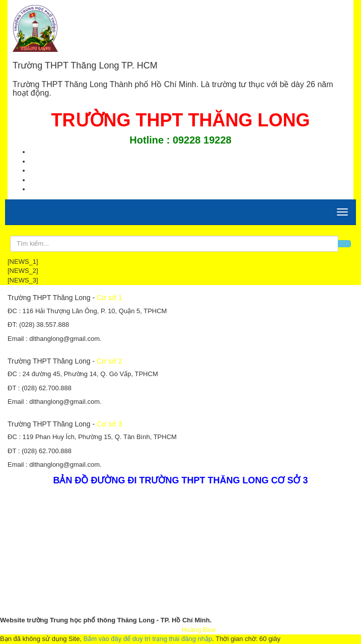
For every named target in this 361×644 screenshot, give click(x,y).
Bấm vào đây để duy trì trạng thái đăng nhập (148, 639)
